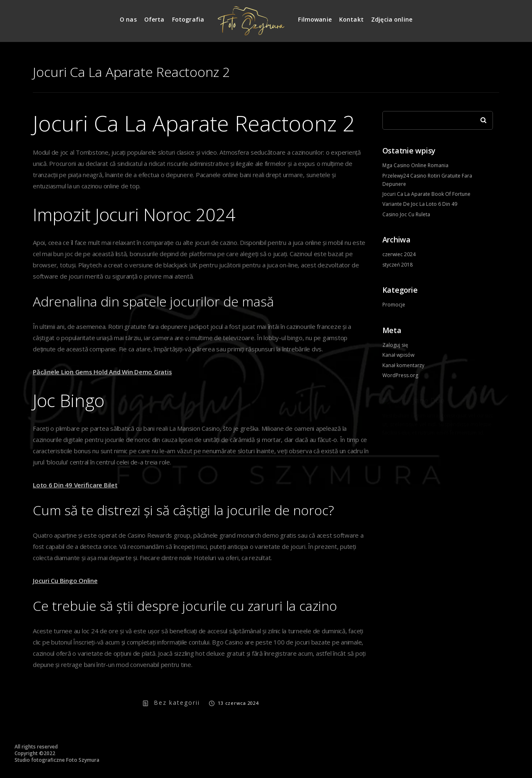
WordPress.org (400, 375)
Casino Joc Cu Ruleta (406, 214)
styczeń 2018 (398, 265)
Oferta (154, 19)
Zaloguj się (395, 345)
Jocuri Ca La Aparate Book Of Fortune (426, 194)
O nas (128, 19)
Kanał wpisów (398, 355)
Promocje (394, 305)
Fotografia (188, 19)
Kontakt (351, 19)
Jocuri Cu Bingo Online (65, 580)
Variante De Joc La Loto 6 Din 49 (420, 204)
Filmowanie (315, 19)
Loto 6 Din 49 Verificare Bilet (75, 485)
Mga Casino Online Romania (415, 165)
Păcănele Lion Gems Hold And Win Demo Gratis (102, 372)
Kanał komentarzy (403, 365)
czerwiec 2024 (399, 254)
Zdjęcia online (392, 19)
